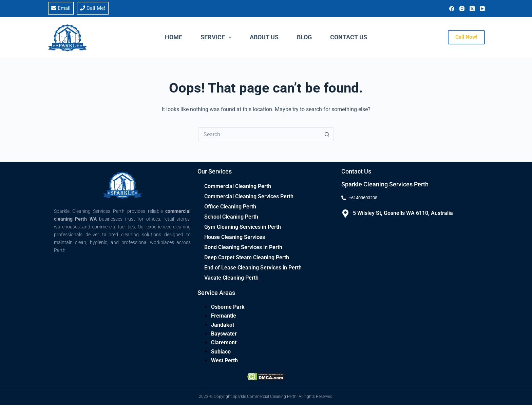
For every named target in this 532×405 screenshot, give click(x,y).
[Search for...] (259, 134)
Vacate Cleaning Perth (231, 278)
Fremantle (224, 316)
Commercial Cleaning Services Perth (249, 196)
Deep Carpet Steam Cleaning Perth (247, 257)
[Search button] (327, 134)
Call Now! (466, 37)
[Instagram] (462, 9)
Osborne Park (228, 307)
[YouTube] (482, 9)
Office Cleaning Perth (230, 207)
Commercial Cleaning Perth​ (238, 186)
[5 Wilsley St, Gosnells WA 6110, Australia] (345, 214)
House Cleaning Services (235, 237)
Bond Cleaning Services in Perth (243, 247)
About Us (264, 37)
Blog (304, 37)
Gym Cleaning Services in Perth (243, 227)
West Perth (224, 360)
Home (174, 37)
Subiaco (221, 352)
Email (61, 8)
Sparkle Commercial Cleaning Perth (265, 397)
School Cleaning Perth (231, 217)
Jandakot (223, 325)
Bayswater (224, 334)
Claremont (224, 342)
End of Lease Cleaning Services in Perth (253, 268)
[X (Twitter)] (472, 9)
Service (217, 37)
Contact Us (349, 37)
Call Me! (93, 8)
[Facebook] (452, 9)
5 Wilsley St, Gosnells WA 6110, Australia (403, 213)
